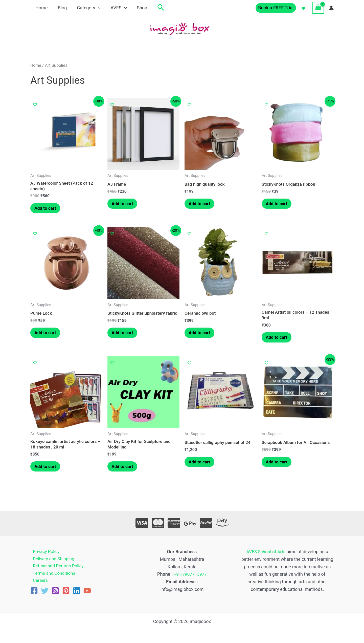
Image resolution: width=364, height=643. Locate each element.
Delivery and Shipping (52, 559)
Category (86, 8)
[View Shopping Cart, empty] (318, 8)
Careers (38, 582)
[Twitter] (45, 592)
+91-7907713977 (190, 574)
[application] (95, 8)
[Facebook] (34, 592)
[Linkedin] (77, 592)
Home (41, 8)
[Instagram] (55, 592)
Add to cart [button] (47, 209)
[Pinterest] (66, 592)
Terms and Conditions (53, 574)
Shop (137, 8)
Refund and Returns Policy (57, 567)
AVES (115, 8)
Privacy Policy (44, 552)
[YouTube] (87, 592)
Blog (61, 8)
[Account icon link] (331, 8)
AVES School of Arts (266, 552)
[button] (156, 8)
